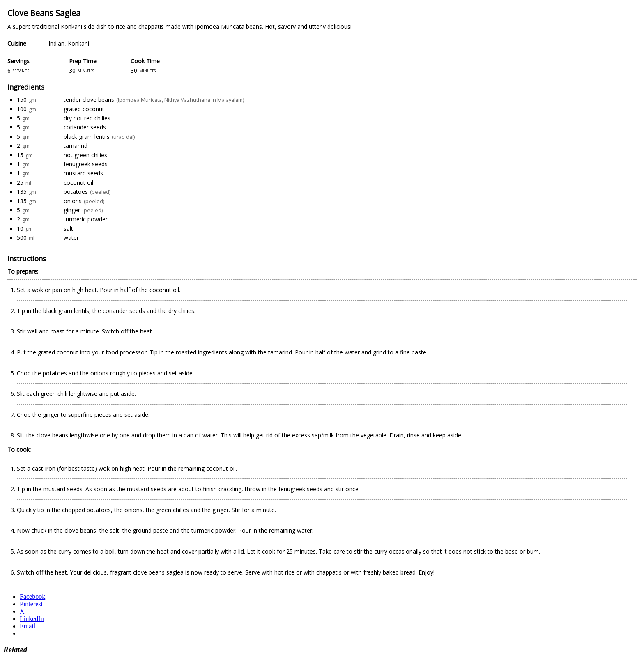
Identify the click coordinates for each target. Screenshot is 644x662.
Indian (56, 43)
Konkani (78, 43)
